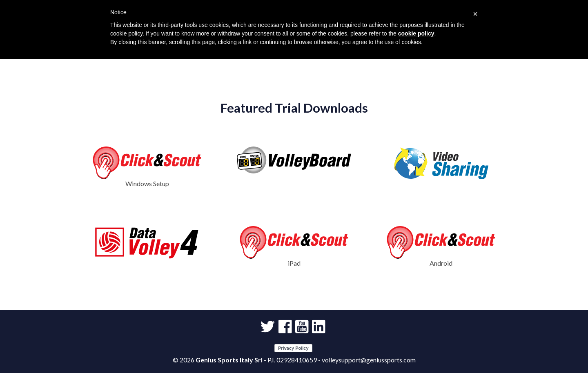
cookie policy (416, 33)
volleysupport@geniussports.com (369, 360)
